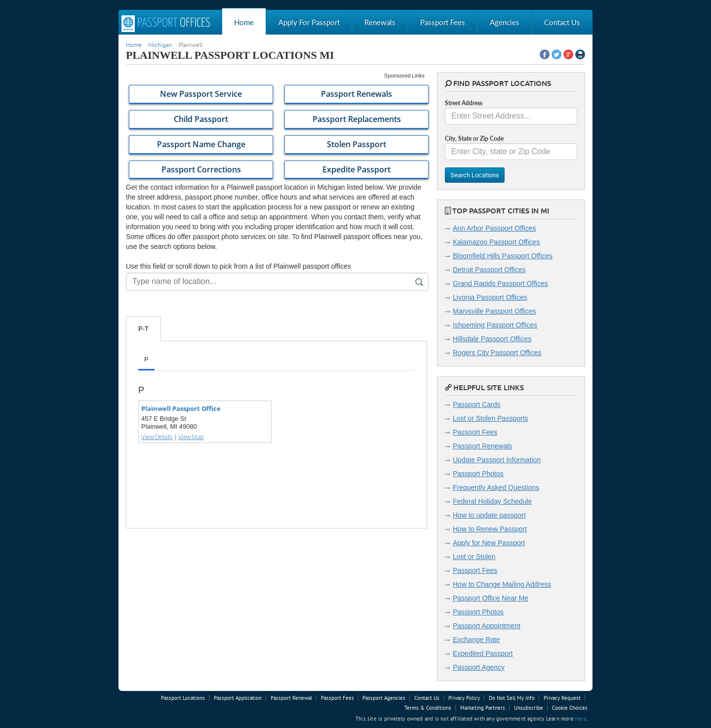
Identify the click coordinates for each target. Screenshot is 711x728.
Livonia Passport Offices (490, 297)
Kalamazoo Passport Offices (496, 242)
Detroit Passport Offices (489, 270)
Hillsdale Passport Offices (492, 339)
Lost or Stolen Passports (491, 418)
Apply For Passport (309, 22)
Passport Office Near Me (491, 598)
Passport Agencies (384, 698)
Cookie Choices (570, 708)
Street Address (464, 103)
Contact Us (562, 22)
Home (244, 22)
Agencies (505, 22)
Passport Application (238, 698)
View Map (191, 437)
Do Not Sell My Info (512, 698)
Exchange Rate (476, 640)
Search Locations (475, 175)
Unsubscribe (529, 708)
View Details (157, 437)
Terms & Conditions (428, 708)
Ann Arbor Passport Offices (494, 228)
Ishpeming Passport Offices (495, 325)
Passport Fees (443, 22)
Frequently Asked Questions (496, 487)
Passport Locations (183, 698)
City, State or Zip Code (474, 139)
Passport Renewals (483, 446)
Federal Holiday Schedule (492, 501)
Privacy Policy (464, 698)
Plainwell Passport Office (181, 408)
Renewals (380, 22)
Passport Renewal (291, 698)
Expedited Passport (483, 653)
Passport (166, 24)
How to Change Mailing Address (502, 584)
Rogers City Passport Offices (497, 353)
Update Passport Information (497, 460)
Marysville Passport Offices (494, 311)
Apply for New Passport (489, 543)
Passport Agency (479, 667)
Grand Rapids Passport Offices (500, 283)
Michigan (160, 44)
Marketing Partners (483, 708)
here (581, 719)
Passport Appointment (487, 626)
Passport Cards (476, 404)
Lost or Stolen (474, 557)
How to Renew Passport (490, 529)
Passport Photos (478, 474)
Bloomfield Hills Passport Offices (503, 256)
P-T (143, 329)
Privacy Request (562, 698)
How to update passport (489, 515)
